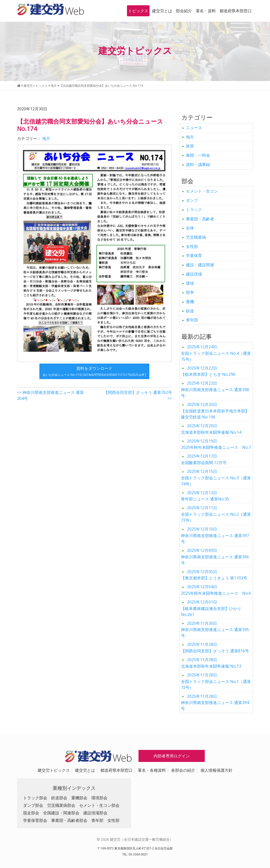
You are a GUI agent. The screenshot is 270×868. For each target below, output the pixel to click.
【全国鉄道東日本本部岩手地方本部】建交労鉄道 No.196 (215, 411)
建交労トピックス (54, 770)
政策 (190, 146)
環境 (190, 283)
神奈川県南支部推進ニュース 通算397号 (215, 535)
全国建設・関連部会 (61, 813)
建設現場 (194, 274)
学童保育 (194, 255)
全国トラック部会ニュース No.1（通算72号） (216, 681)
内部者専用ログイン (172, 756)
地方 (46, 138)
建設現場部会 (95, 813)
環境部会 (99, 798)
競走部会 (31, 813)
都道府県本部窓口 (236, 11)
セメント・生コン (202, 191)
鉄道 (190, 311)
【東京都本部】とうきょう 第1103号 (214, 575)
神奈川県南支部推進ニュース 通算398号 (215, 389)
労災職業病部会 (61, 805)
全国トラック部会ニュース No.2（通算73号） (216, 514)
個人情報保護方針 (217, 770)
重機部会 (79, 798)
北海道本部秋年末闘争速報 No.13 (211, 663)
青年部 (192, 320)
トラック (194, 210)
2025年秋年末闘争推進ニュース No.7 (216, 444)
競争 (190, 292)
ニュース (194, 128)
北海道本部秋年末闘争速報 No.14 (211, 429)
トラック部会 (35, 798)
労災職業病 (196, 237)
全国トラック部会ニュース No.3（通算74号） (216, 478)
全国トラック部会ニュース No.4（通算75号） (216, 353)
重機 (190, 302)
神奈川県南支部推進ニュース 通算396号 (215, 557)
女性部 (192, 246)
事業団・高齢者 (200, 219)
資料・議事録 (198, 164)
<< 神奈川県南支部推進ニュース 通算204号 (50, 395)
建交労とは (162, 11)
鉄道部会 (59, 798)
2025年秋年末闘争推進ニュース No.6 (216, 590)
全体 (190, 228)
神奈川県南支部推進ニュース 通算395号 (215, 630)
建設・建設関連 (200, 265)
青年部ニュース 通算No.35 (205, 496)
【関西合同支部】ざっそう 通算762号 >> (138, 395)
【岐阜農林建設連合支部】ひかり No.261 (211, 608)
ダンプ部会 (33, 805)
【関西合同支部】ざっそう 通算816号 (215, 648)
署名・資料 (206, 11)
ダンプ (192, 200)
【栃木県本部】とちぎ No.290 (208, 371)
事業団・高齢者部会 (69, 820)
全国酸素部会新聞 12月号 (204, 459)
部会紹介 (184, 11)
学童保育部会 (35, 820)
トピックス (138, 11)
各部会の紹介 (183, 770)
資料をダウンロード (94, 371)
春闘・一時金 (198, 155)
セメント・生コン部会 (99, 805)
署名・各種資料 (152, 770)
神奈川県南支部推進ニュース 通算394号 (215, 703)
